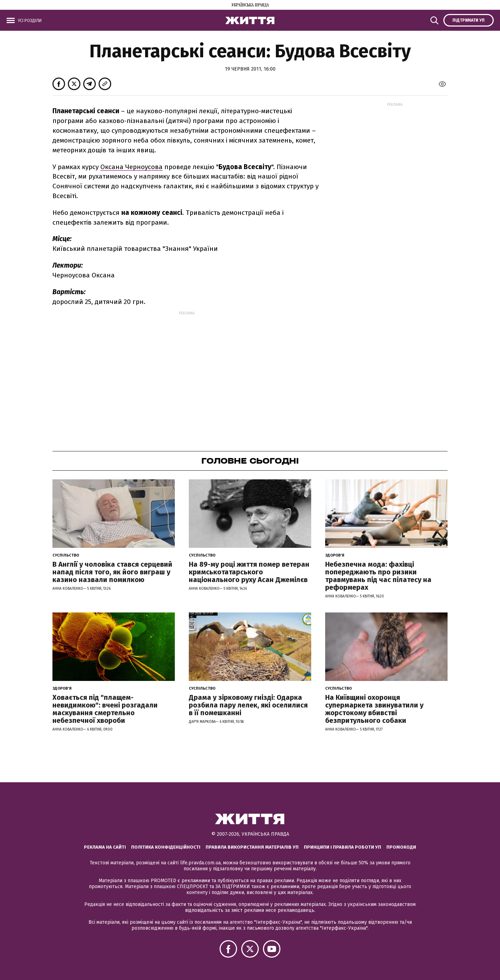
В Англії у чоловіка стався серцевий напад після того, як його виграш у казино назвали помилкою (112, 572)
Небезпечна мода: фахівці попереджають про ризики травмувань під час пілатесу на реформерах (378, 576)
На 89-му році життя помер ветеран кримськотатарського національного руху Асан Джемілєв (249, 572)
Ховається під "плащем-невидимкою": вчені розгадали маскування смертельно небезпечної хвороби (105, 709)
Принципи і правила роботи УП (342, 847)
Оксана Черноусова (131, 167)
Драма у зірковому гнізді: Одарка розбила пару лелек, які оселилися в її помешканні (248, 705)
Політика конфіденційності (166, 847)
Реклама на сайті (105, 847)
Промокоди (401, 847)
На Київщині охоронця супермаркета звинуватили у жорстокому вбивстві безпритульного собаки (374, 709)
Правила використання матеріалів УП (252, 847)
